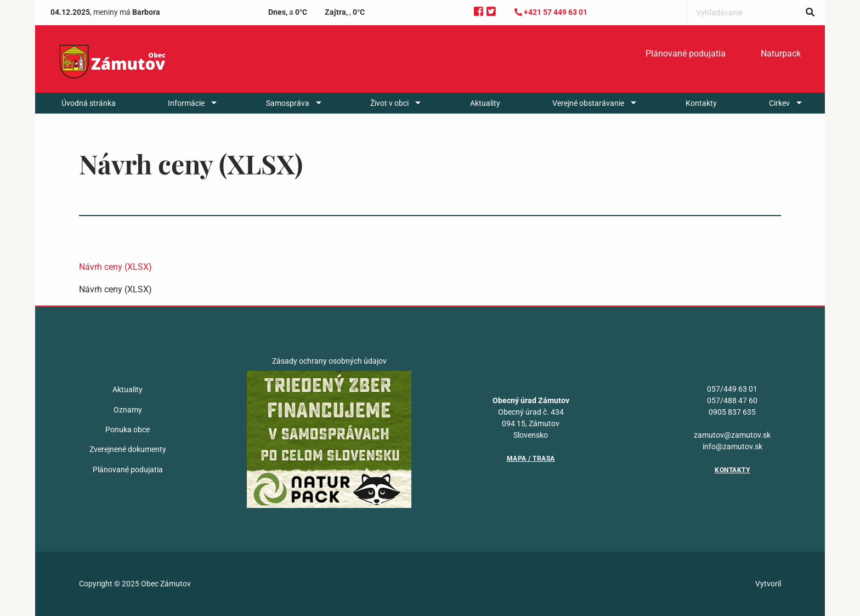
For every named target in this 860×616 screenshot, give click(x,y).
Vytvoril (768, 584)
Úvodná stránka (89, 103)
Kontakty (701, 103)
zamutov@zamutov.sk (732, 435)
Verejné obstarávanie (588, 103)
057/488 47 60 (732, 400)
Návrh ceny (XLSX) (115, 267)
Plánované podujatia (686, 53)
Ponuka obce (128, 429)
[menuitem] (686, 54)
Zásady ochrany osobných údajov (329, 361)
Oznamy (128, 410)
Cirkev (779, 103)
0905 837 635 (732, 412)
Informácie (186, 103)
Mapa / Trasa (531, 459)
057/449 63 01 (732, 389)
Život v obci (389, 103)
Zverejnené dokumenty (128, 449)
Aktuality (485, 103)
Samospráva (288, 103)
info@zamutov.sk (732, 447)
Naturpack (781, 53)
